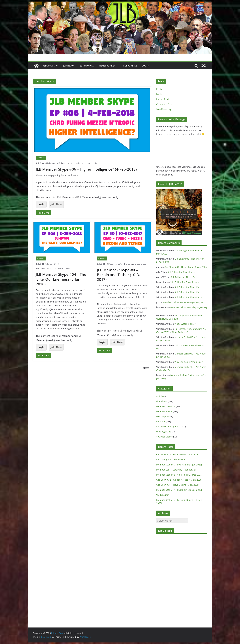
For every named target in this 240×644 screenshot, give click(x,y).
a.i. (65, 163)
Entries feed (162, 99)
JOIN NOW (68, 66)
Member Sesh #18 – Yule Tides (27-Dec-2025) (179, 475)
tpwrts (68, 268)
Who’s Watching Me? (185, 324)
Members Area (107, 66)
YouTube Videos (164, 437)
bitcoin (129, 264)
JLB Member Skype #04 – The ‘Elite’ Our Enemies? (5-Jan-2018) (61, 279)
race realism (58, 268)
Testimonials (86, 66)
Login (41, 204)
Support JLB (130, 66)
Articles (160, 396)
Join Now (56, 204)
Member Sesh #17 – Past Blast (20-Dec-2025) (179, 490)
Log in (159, 94)
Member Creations (166, 406)
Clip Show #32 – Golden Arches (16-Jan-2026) (179, 480)
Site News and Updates (168, 427)
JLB (40, 163)
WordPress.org (164, 109)
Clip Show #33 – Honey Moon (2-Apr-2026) (186, 267)
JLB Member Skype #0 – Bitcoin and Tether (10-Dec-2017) (121, 275)
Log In (146, 66)
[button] (56, 66)
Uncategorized (164, 432)
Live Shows (162, 401)
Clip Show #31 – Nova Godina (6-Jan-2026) (178, 485)
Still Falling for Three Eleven (182, 272)
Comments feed (164, 104)
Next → (147, 368)
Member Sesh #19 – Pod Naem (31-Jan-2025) (179, 465)
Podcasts (41, 158)
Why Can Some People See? (188, 362)
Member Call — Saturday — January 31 (183, 302)
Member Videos (164, 411)
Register (160, 89)
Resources (49, 66)
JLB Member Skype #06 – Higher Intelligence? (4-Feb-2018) (86, 169)
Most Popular (163, 416)
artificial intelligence (76, 163)
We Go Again (163, 495)
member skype (93, 163)
